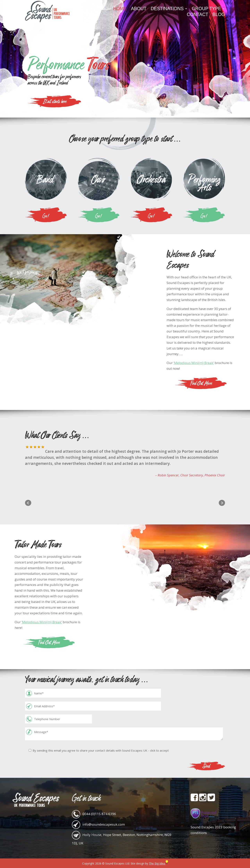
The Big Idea (158, 863)
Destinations (167, 9)
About (139, 9)
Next (222, 503)
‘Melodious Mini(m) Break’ (194, 363)
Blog (219, 15)
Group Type (206, 9)
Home (120, 9)
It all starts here (54, 101)
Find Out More (201, 383)
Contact (198, 15)
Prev (28, 503)
